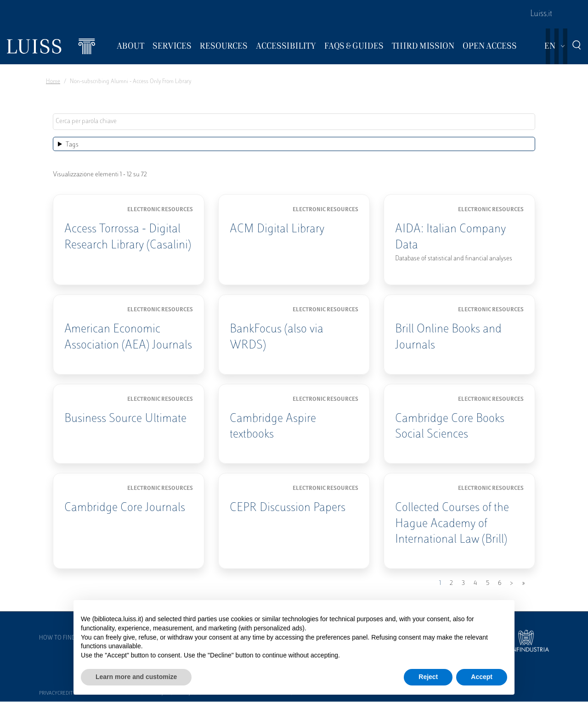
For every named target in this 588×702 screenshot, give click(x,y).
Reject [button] (428, 677)
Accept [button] (482, 677)
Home (53, 82)
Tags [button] (72, 145)
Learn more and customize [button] (136, 677)
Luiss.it (541, 14)
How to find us (62, 638)
